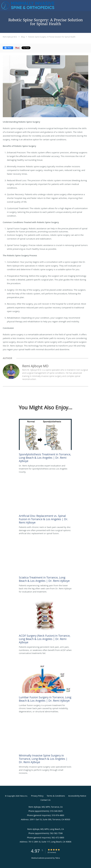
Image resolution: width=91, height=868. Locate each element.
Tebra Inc (24, 796)
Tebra (57, 858)
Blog (23, 37)
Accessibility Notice (77, 796)
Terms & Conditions (56, 796)
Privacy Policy (37, 796)
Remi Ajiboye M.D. (10, 37)
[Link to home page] (38, 6)
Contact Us (46, 800)
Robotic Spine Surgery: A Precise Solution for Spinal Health (52, 37)
